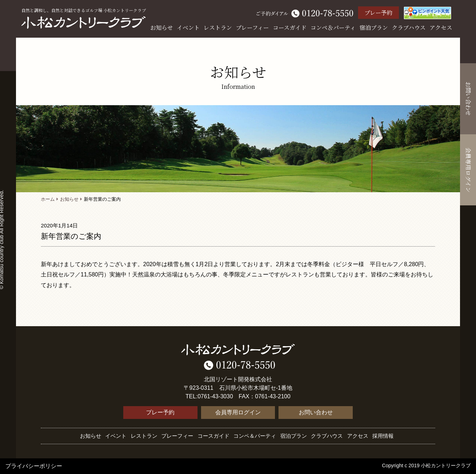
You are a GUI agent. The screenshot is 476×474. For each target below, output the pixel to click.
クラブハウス (409, 28)
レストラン (218, 28)
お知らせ (162, 28)
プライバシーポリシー (34, 466)
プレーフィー (252, 28)
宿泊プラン (374, 28)
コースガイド (290, 28)
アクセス (441, 28)
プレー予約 (378, 13)
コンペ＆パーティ (333, 28)
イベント (188, 28)
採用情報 (383, 436)
